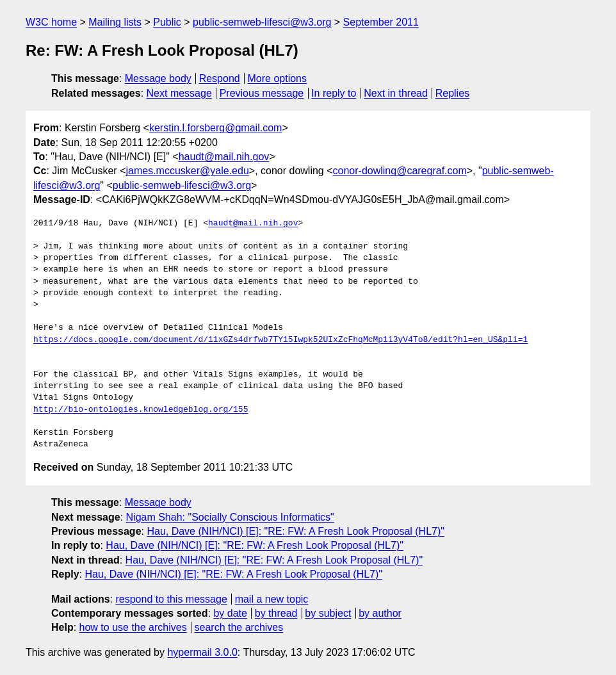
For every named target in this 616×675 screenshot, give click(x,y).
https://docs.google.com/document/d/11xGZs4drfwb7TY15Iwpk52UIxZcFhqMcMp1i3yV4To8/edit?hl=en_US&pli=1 (280, 340)
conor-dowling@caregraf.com (400, 171)
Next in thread (396, 93)
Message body (158, 78)
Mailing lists (115, 22)
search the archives (239, 627)
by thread (276, 613)
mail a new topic (272, 599)
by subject (328, 613)
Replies (452, 93)
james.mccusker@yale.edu (187, 171)
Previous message (262, 93)
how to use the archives (133, 627)
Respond (220, 78)
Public (167, 22)
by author (380, 613)
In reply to (334, 93)
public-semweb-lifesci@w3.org (262, 22)
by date (230, 613)
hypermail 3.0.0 (202, 652)
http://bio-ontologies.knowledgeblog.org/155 (141, 410)
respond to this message (171, 599)
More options (278, 78)
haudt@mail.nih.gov (224, 157)
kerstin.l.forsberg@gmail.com (215, 128)
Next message (179, 93)
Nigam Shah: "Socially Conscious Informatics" (230, 517)
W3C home (51, 22)
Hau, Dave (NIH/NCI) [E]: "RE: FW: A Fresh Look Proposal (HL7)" (296, 531)
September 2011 (381, 22)
